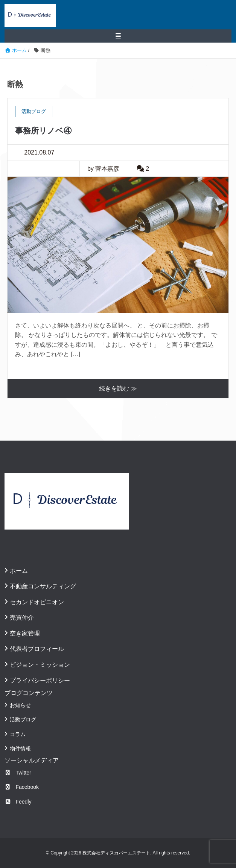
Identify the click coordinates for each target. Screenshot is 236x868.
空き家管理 (25, 633)
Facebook (22, 787)
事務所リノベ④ (43, 131)
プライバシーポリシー (40, 680)
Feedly (18, 802)
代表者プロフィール (37, 649)
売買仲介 (22, 618)
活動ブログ (23, 720)
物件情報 (20, 749)
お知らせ (20, 705)
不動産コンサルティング (43, 586)
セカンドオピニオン (37, 602)
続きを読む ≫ (118, 388)
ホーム (19, 571)
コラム (18, 734)
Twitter (18, 773)
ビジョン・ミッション (40, 665)
